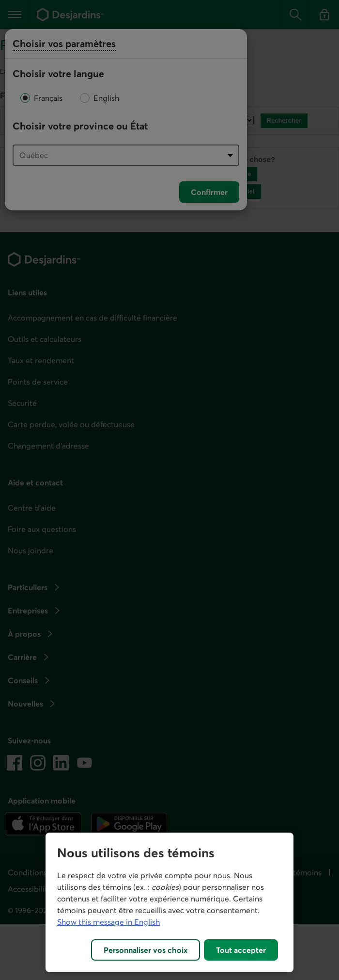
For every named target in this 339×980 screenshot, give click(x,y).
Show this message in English (108, 922)
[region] (169, 902)
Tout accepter (241, 950)
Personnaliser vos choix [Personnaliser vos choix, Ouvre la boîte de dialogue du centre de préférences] (146, 950)
